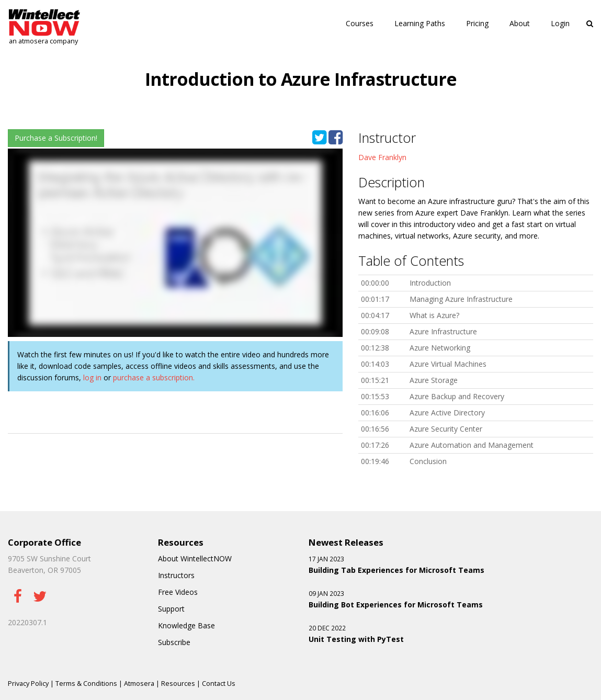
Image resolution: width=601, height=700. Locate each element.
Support (171, 609)
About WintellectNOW (195, 558)
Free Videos (178, 592)
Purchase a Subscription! (56, 138)
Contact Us (219, 684)
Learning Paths (420, 23)
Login (560, 23)
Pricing (477, 23)
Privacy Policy (28, 684)
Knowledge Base (186, 625)
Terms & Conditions (86, 684)
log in (92, 377)
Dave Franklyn (382, 157)
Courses (360, 23)
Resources (178, 684)
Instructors (176, 575)
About (520, 23)
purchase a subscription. (154, 377)
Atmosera (139, 684)
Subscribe (174, 642)
